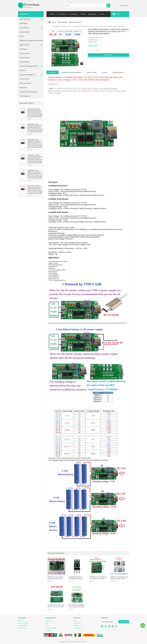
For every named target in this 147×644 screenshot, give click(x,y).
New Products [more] (27, 103)
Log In (101, 14)
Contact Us (73, 14)
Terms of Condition (51, 628)
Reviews (104, 72)
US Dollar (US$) (124, 6)
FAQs (47, 623)
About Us (21, 621)
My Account (92, 14)
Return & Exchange (23, 623)
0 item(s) (119, 14)
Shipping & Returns (118, 72)
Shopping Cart (78, 628)
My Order (76, 625)
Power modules (62, 22)
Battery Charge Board (75, 22)
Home (52, 14)
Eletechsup (73, 642)
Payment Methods (23, 625)
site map (48, 630)
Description (53, 72)
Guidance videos (91, 72)
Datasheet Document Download (71, 72)
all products (62, 14)
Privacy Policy (22, 628)
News (83, 14)
